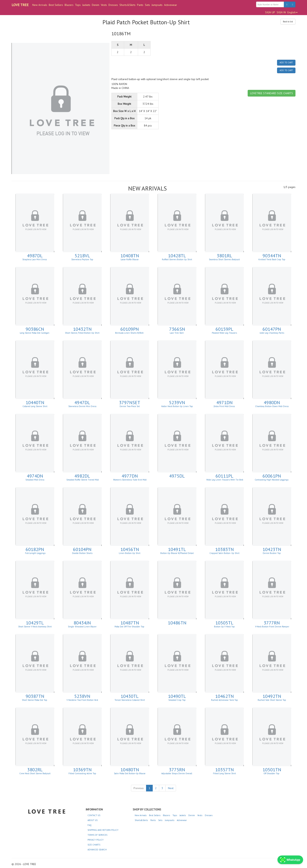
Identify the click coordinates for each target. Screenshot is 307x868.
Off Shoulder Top (272, 773)
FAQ (89, 825)
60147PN (272, 329)
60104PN (82, 549)
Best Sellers (56, 5)
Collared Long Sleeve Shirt (35, 406)
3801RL (224, 256)
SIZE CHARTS (94, 845)
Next (171, 788)
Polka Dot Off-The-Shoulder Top (130, 627)
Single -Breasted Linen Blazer (82, 627)
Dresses (113, 5)
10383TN (224, 549)
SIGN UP (270, 12)
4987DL (35, 256)
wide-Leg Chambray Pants (272, 333)
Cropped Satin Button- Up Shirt (224, 553)
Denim (96, 5)
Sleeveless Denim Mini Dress (82, 406)
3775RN (177, 770)
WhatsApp (290, 860)
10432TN (82, 329)
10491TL (177, 549)
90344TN (272, 256)
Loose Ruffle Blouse (130, 259)
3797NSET (130, 402)
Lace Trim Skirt (177, 333)
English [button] (293, 12)
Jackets (86, 5)
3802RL (35, 770)
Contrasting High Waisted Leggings (272, 480)
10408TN (130, 256)
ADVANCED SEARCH (97, 850)
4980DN (272, 402)
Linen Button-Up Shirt (130, 553)
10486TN (177, 623)
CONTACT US (94, 815)
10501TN (272, 770)
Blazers (69, 5)
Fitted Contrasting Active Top (82, 773)
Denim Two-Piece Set (130, 406)
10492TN (272, 696)
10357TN (224, 770)
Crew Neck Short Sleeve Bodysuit (35, 773)
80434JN (82, 623)
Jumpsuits (157, 5)
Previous (139, 788)
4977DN (130, 476)
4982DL (82, 476)
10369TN (82, 770)
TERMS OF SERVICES (97, 835)
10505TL (224, 623)
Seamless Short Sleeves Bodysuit (224, 259)
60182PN (35, 549)
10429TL (35, 623)
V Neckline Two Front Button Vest (82, 700)
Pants (140, 5)
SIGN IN (281, 12)
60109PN (130, 329)
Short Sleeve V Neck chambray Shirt (35, 627)
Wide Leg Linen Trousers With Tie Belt (224, 480)
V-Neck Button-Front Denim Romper (272, 627)
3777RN (272, 623)
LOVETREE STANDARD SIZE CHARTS (272, 93)
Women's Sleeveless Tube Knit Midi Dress (130, 481)
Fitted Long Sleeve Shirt (224, 773)
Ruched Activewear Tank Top (224, 700)
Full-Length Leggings (35, 553)
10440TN (35, 402)
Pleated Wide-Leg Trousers (224, 333)
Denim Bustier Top (272, 553)
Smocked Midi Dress (35, 480)
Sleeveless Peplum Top (82, 259)
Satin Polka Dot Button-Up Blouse (130, 773)
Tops (78, 5)
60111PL (224, 476)
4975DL (177, 476)
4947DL (82, 402)
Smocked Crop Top (177, 700)
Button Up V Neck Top (224, 627)
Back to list (288, 22)
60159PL (224, 329)
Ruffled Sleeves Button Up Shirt (177, 259)
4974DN (35, 476)
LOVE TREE (20, 5)
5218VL (82, 256)
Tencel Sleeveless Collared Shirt (130, 700)
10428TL (177, 256)
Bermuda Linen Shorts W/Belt (130, 333)
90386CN (35, 329)
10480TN (130, 770)
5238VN (82, 696)
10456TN (130, 549)
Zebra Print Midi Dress (224, 406)
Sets (147, 5)
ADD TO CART (286, 62)
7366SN (177, 329)
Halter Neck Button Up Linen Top (177, 406)
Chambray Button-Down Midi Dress (272, 406)
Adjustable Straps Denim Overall (177, 773)
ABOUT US (93, 820)
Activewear (171, 5)
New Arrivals (40, 5)
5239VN (177, 402)
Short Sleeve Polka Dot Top (35, 700)
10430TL (130, 696)
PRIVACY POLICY (96, 840)
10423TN (272, 549)
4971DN (224, 402)
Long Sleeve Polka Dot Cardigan (35, 333)
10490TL (177, 696)
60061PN (272, 476)
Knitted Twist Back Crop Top (272, 259)
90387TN (35, 696)
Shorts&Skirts (127, 5)
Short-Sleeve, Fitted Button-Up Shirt (82, 333)
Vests (104, 5)
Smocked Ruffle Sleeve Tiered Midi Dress (83, 481)
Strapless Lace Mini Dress (35, 259)
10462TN (224, 696)
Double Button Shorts (82, 553)
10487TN (130, 623)
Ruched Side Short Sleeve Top (272, 700)
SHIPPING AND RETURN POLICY (103, 830)
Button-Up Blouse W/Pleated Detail (177, 553)
